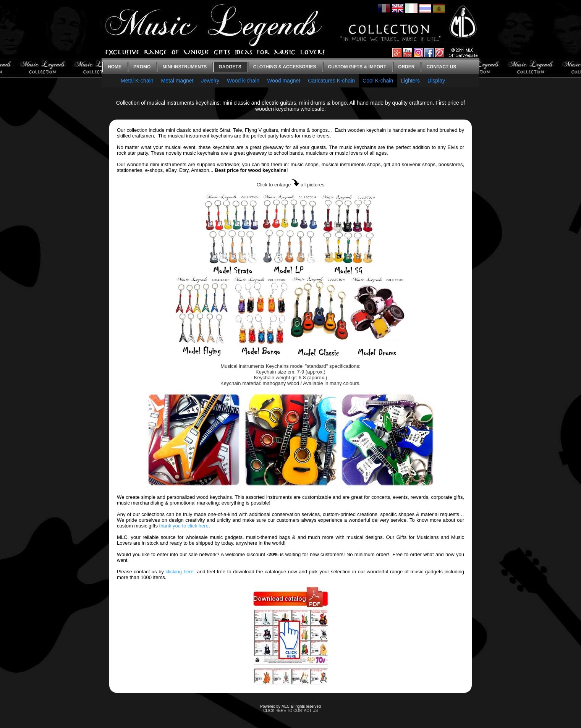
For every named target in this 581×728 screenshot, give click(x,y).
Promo (142, 67)
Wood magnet (284, 81)
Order (406, 67)
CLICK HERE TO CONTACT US (290, 711)
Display (436, 81)
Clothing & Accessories (285, 67)
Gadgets (230, 67)
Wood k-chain (243, 81)
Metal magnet (177, 81)
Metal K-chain (137, 81)
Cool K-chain (378, 81)
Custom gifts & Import (357, 67)
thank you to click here (184, 526)
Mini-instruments (184, 67)
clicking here (179, 572)
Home (115, 67)
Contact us (441, 67)
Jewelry (210, 81)
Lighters (410, 81)
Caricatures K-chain (331, 81)
